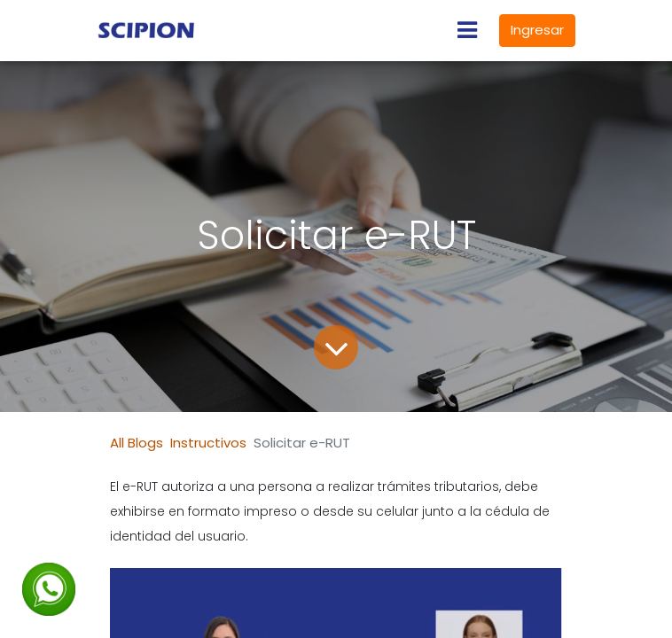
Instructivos (208, 443)
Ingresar (537, 30)
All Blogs (137, 443)
